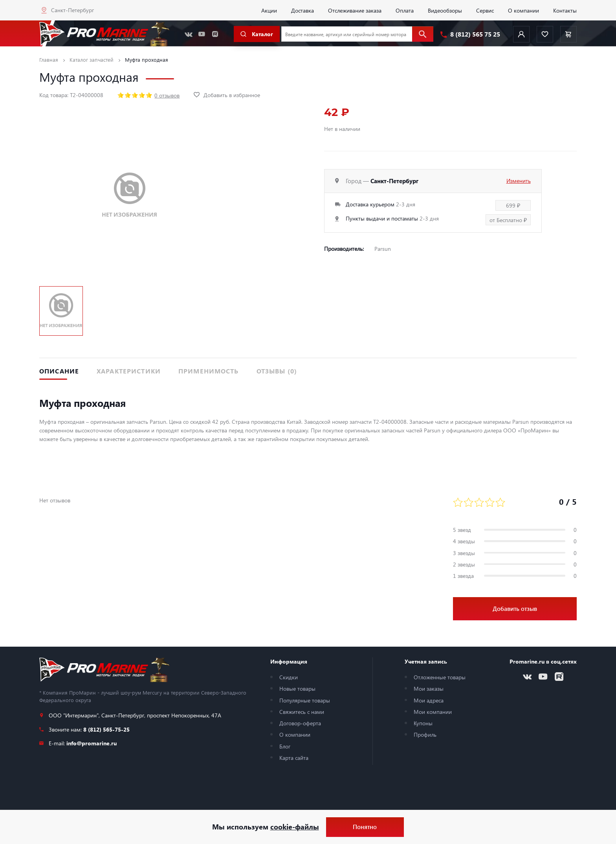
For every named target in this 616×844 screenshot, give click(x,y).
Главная (49, 60)
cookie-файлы (295, 827)
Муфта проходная (147, 60)
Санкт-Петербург (72, 10)
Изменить (519, 180)
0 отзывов (167, 95)
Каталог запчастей (92, 60)
